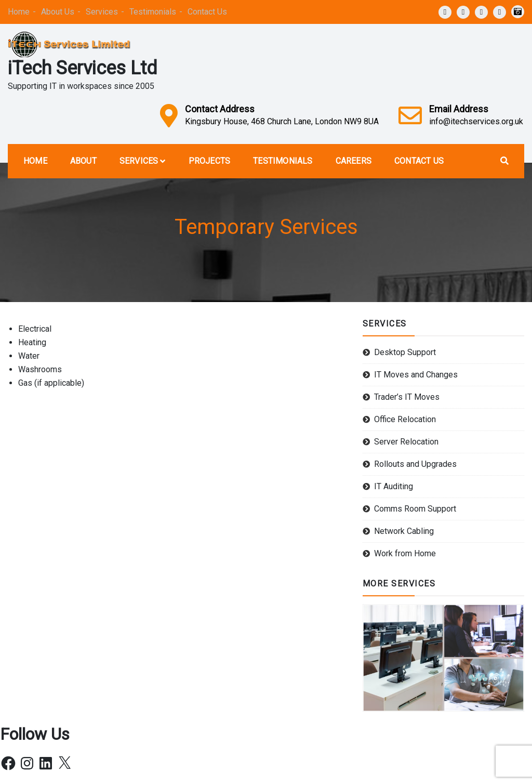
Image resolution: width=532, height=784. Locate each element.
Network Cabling (404, 531)
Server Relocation (406, 442)
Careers (354, 161)
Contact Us (207, 12)
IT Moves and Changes (416, 375)
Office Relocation (405, 419)
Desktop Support (405, 352)
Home (19, 12)
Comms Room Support (415, 509)
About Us (58, 12)
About (83, 161)
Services (102, 12)
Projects (210, 161)
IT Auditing (394, 486)
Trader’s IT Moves (407, 397)
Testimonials (153, 12)
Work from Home (405, 553)
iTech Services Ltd (83, 68)
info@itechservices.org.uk (476, 121)
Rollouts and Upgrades (415, 464)
